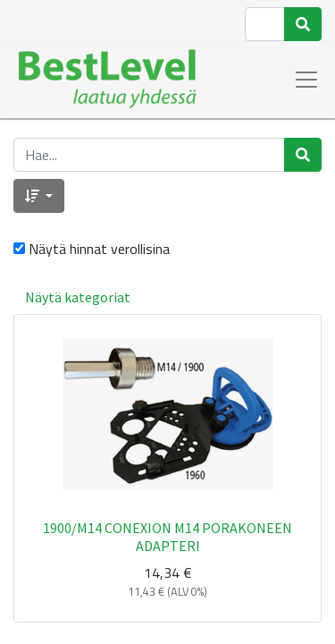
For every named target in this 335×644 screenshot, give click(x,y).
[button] (39, 196)
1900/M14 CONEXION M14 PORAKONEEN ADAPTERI (167, 536)
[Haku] (303, 24)
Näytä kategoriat (78, 297)
